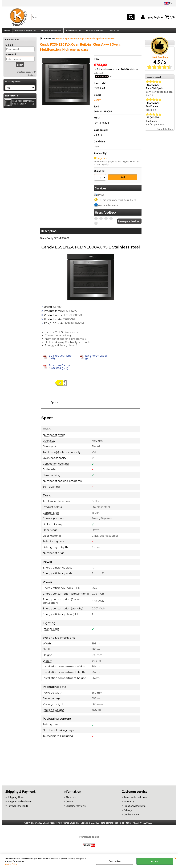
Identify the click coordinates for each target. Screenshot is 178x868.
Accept (155, 861)
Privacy (128, 812)
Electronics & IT (73, 32)
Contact (70, 803)
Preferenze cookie (89, 839)
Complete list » (165, 132)
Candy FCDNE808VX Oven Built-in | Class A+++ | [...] (20, 105)
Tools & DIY (113, 32)
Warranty (129, 803)
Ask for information (109, 207)
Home (7, 32)
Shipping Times (16, 799)
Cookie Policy (11, 864)
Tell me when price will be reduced (117, 202)
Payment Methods (18, 808)
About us (71, 799)
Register (32, 78)
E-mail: (9, 47)
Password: (11, 57)
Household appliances (25, 32)
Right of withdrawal (135, 808)
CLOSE (175, 858)
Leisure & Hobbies (94, 32)
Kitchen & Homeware (50, 32)
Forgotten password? (26, 75)
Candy (97, 102)
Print (101, 197)
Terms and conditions (135, 799)
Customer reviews (76, 808)
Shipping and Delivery (20, 803)
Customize (115, 861)
